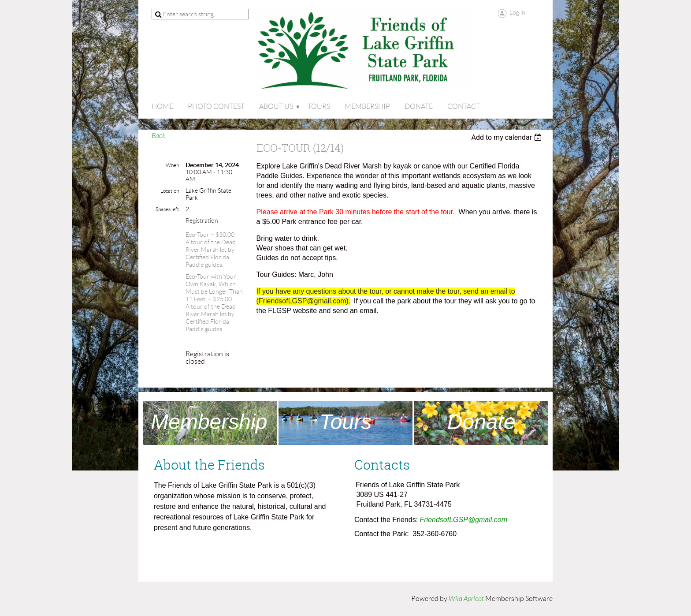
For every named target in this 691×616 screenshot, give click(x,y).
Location (170, 191)
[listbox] (507, 137)
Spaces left (167, 209)
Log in (517, 12)
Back (158, 136)
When (172, 165)
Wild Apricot (466, 599)
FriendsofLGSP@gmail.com (464, 520)
